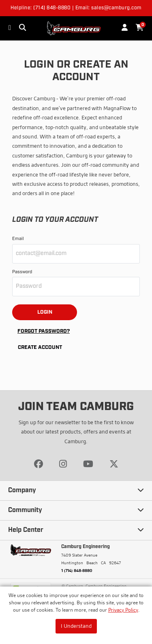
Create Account (40, 348)
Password (22, 272)
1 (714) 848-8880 (77, 570)
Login (45, 312)
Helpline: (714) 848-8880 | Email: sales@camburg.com (76, 8)
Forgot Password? (44, 331)
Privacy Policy (123, 610)
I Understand (76, 626)
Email (18, 239)
